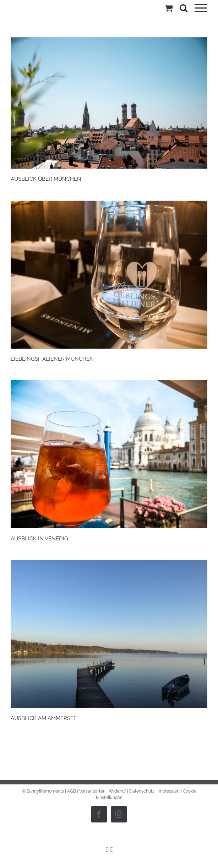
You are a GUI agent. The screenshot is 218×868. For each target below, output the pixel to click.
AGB (72, 791)
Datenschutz (142, 791)
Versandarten (92, 791)
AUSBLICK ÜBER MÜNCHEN (46, 179)
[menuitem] (109, 850)
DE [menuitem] (109, 849)
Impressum (169, 791)
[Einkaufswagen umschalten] (169, 8)
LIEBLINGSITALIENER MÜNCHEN (52, 359)
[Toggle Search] (184, 8)
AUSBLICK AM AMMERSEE (44, 718)
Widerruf (117, 791)
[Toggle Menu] (201, 8)
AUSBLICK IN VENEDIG (39, 539)
